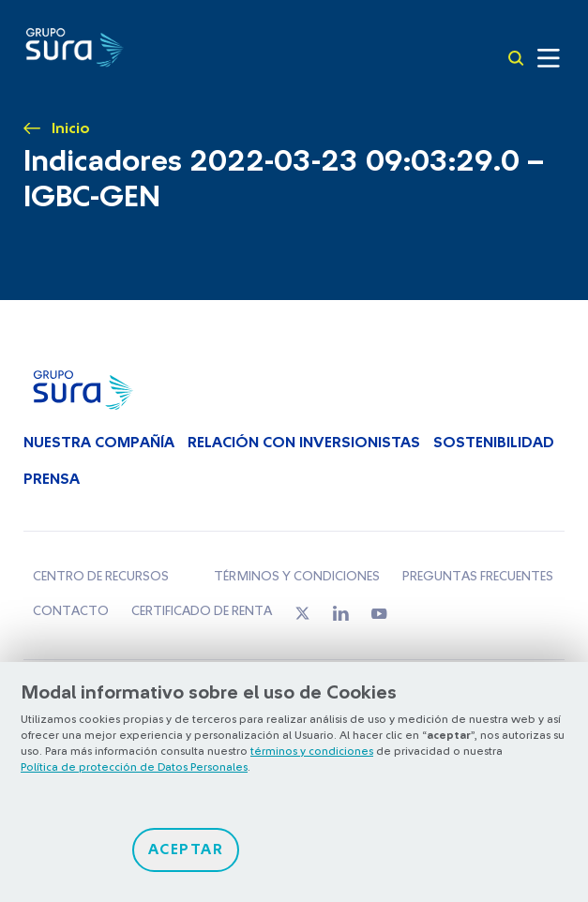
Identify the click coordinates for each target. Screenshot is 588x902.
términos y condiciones (312, 751)
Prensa (52, 479)
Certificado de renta (202, 611)
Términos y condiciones (297, 577)
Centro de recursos (101, 577)
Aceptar (186, 849)
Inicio (71, 128)
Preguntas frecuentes (478, 577)
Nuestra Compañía (99, 443)
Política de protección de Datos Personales (134, 767)
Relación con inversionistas (304, 443)
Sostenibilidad (494, 443)
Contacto (71, 611)
